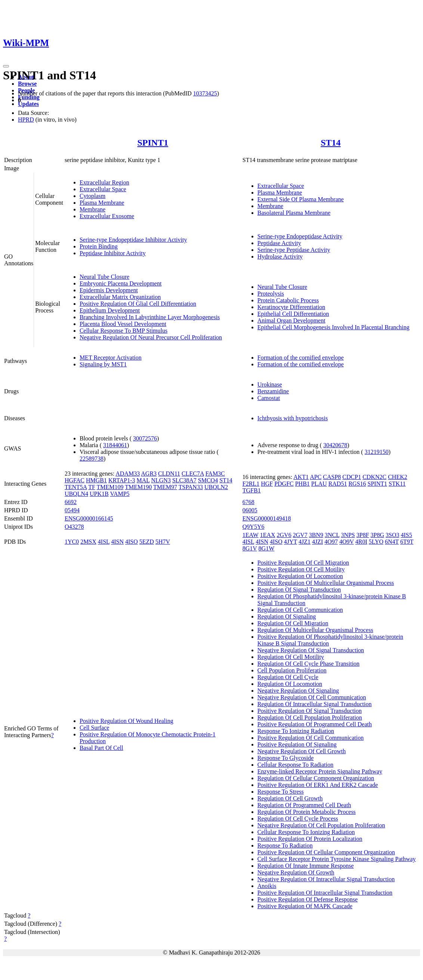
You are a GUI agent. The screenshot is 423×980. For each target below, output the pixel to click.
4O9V (347, 542)
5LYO (376, 542)
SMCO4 (208, 480)
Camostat (269, 398)
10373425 (205, 93)
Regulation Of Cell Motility (291, 657)
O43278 (74, 527)
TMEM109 (110, 487)
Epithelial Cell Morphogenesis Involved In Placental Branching (334, 327)
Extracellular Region (104, 182)
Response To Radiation (285, 845)
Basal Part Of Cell (101, 748)
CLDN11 (169, 474)
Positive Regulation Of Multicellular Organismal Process (326, 583)
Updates (28, 104)
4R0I (361, 542)
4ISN (117, 542)
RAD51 (338, 484)
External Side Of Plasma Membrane (301, 199)
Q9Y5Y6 (254, 527)
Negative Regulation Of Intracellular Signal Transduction (326, 879)
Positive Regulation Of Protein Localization (310, 839)
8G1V (250, 548)
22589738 (92, 459)
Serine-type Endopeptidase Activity (300, 236)
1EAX (268, 535)
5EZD (147, 542)
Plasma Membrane (102, 203)
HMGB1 (96, 480)
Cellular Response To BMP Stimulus (123, 331)
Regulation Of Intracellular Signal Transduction (315, 704)
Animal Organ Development (291, 320)
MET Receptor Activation (111, 358)
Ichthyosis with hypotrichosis (293, 418)
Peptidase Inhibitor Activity (113, 253)
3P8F (363, 535)
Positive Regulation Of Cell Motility (301, 569)
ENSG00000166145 (89, 518)
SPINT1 (153, 143)
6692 (71, 502)
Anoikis (267, 886)
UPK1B (99, 494)
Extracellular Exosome (107, 216)
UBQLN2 (216, 487)
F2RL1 (251, 484)
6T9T (407, 542)
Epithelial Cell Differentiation (293, 314)
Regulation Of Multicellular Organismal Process (315, 630)
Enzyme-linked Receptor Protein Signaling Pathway (320, 771)
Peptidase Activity (279, 243)
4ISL (104, 542)
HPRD (26, 120)
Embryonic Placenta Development (121, 283)
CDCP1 (352, 477)
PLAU (319, 484)
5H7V (163, 542)
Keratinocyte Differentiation (291, 307)
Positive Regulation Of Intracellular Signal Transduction (325, 893)
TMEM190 (138, 487)
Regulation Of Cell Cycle (288, 677)
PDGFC (284, 484)
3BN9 (316, 535)
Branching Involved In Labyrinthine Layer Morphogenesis (150, 317)
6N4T (392, 542)
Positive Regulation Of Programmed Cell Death (315, 724)
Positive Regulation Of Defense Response (308, 899)
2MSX (88, 542)
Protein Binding (99, 246)
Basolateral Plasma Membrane (294, 213)
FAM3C (215, 474)
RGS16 (357, 484)
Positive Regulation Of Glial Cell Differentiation (138, 304)
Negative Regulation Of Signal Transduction (311, 650)
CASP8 (332, 477)
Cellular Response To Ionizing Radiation (306, 832)
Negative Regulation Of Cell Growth (302, 751)
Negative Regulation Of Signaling (298, 691)
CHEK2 (398, 477)
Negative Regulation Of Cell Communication (312, 697)
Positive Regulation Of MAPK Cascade (305, 906)
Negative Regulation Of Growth (296, 872)
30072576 (145, 438)
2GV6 (284, 535)
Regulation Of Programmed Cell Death (304, 805)
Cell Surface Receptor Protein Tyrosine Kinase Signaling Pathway (337, 859)
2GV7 (300, 535)
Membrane (92, 209)
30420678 (335, 445)
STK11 (397, 484)
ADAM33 (128, 474)
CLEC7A (193, 474)
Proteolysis (271, 294)
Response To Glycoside (286, 758)
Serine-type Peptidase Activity (294, 250)
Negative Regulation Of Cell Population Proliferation (321, 825)
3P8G (377, 535)
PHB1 (302, 484)
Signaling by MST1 (103, 364)
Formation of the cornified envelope (301, 358)
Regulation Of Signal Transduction (299, 590)
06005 (250, 510)
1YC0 (72, 542)
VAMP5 (120, 494)
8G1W (267, 548)
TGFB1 (252, 490)
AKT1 (301, 477)
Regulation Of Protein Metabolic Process (307, 812)
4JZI (317, 542)
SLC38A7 (184, 480)
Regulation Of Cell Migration (293, 623)
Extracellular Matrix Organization (120, 297)
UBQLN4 (76, 494)
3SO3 (392, 535)
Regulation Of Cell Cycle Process (298, 819)
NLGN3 (161, 480)
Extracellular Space (103, 189)
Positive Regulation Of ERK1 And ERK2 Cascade (318, 785)
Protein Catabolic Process (288, 300)
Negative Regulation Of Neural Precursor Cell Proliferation (151, 337)
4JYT (291, 542)
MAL (143, 480)
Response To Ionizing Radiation (296, 731)
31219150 (377, 452)
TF (92, 487)
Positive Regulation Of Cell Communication (311, 738)
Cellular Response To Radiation (295, 765)
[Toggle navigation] (6, 66)
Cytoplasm (92, 196)
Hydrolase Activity (280, 257)
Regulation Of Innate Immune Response (306, 866)
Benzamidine (273, 391)
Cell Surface (95, 728)
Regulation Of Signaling (287, 616)
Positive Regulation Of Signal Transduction (310, 711)
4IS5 (406, 535)
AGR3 (149, 474)
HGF (267, 484)
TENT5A (76, 487)
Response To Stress (281, 792)
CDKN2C (374, 477)
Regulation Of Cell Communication (300, 610)
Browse (27, 84)
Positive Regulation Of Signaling (297, 744)
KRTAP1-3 (122, 480)
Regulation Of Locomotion (290, 684)
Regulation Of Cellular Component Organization (316, 778)
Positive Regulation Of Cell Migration (303, 563)
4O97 (331, 542)
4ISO (132, 542)
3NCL (332, 535)
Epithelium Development (110, 310)
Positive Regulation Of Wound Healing (126, 721)
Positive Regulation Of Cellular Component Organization (326, 852)
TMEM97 (165, 487)
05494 (72, 510)
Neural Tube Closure (104, 277)
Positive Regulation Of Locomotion (300, 576)
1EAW (251, 535)
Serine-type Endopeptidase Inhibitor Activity (133, 240)
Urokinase (270, 384)
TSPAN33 (191, 487)
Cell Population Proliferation (292, 670)
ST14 (331, 143)
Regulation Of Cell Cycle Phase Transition (308, 664)
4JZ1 (305, 542)
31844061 (115, 445)
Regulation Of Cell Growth (290, 798)
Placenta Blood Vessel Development (123, 324)
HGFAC (75, 480)
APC (316, 477)
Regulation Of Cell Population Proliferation (310, 718)
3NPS (348, 535)
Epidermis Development (109, 290)
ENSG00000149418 (267, 518)
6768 (248, 502)
